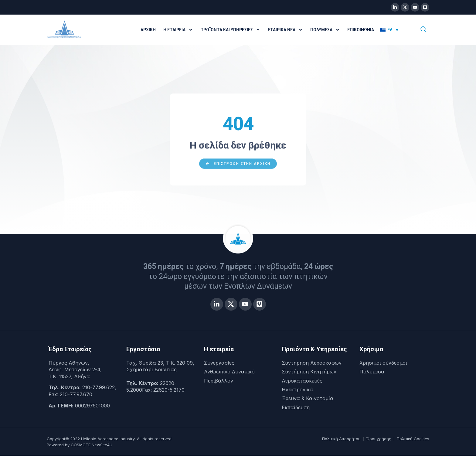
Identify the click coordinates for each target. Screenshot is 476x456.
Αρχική (148, 30)
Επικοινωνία (361, 30)
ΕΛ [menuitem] (390, 30)
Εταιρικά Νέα (285, 30)
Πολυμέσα (325, 30)
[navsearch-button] (423, 30)
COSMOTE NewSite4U (92, 445)
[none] (393, 30)
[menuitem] (389, 30)
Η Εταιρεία (178, 30)
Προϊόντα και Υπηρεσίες (230, 30)
